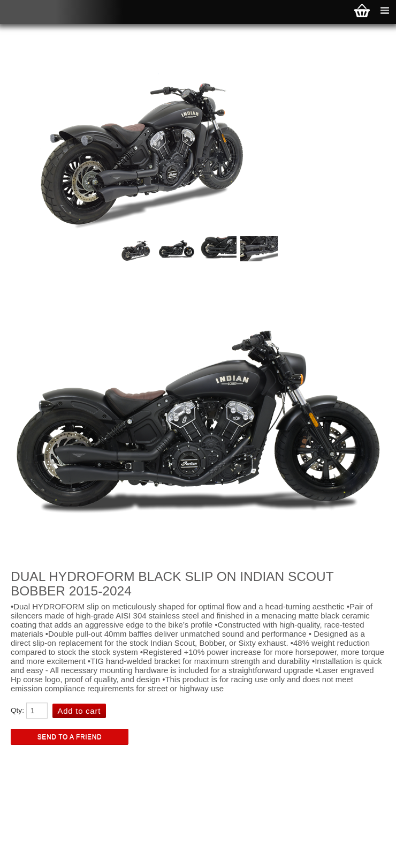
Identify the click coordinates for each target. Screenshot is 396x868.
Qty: (17, 710)
